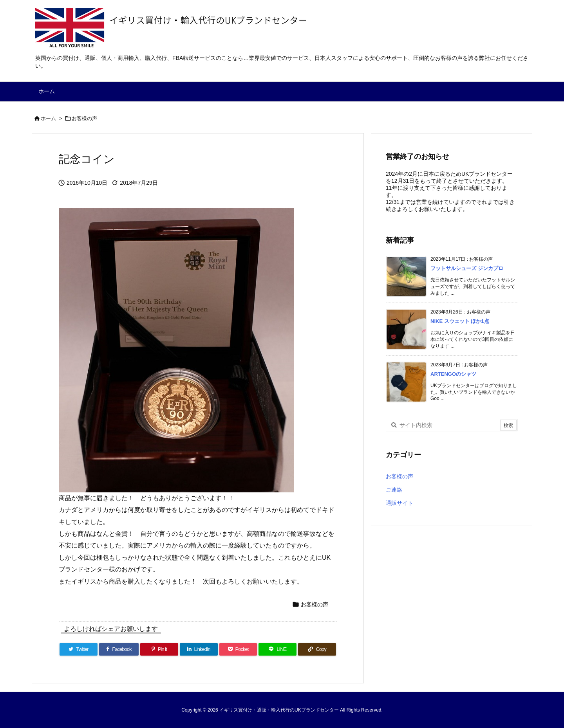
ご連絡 (394, 490)
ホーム (48, 118)
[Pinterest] (159, 649)
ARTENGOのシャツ (453, 374)
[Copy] (317, 649)
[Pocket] (238, 649)
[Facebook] (119, 649)
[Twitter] (79, 649)
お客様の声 (84, 118)
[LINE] (277, 649)
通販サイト (399, 503)
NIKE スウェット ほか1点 (460, 321)
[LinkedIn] (199, 649)
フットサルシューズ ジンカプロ (467, 268)
